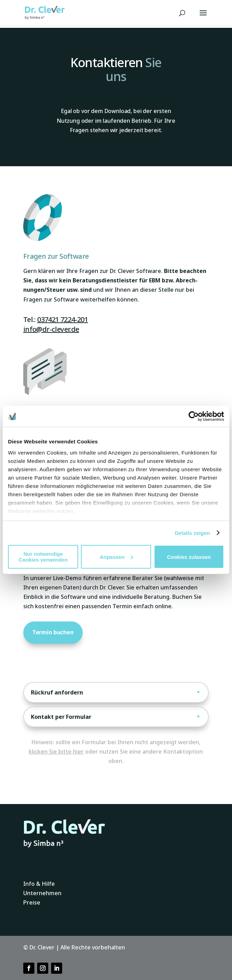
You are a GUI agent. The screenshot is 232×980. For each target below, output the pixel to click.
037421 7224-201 (63, 319)
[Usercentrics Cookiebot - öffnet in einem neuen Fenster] (194, 416)
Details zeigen (192, 533)
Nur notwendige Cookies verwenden (43, 557)
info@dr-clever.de (51, 329)
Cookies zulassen (189, 557)
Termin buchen (53, 632)
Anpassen (116, 557)
